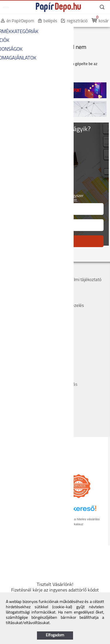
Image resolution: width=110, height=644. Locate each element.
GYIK (60, 299)
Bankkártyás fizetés (21, 293)
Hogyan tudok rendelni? (25, 306)
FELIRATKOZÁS (55, 241)
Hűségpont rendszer (22, 299)
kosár (104, 21)
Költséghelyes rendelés (24, 287)
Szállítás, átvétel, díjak (23, 280)
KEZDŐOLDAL (15, 32)
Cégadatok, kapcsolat (23, 274)
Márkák (63, 293)
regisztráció (77, 21)
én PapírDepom (20, 21)
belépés (50, 21)
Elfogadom (55, 635)
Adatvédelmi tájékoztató (79, 280)
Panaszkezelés (70, 306)
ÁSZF (61, 274)
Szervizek (65, 287)
